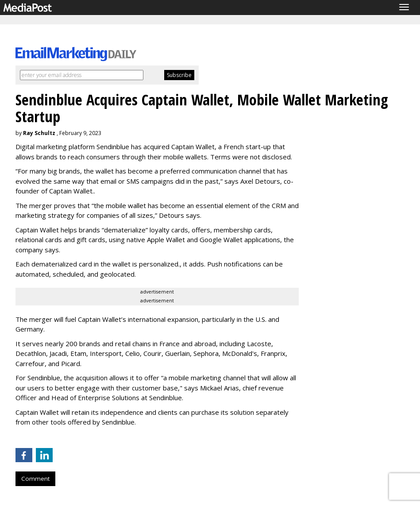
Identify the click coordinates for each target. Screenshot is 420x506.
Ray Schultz (39, 133)
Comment (35, 479)
